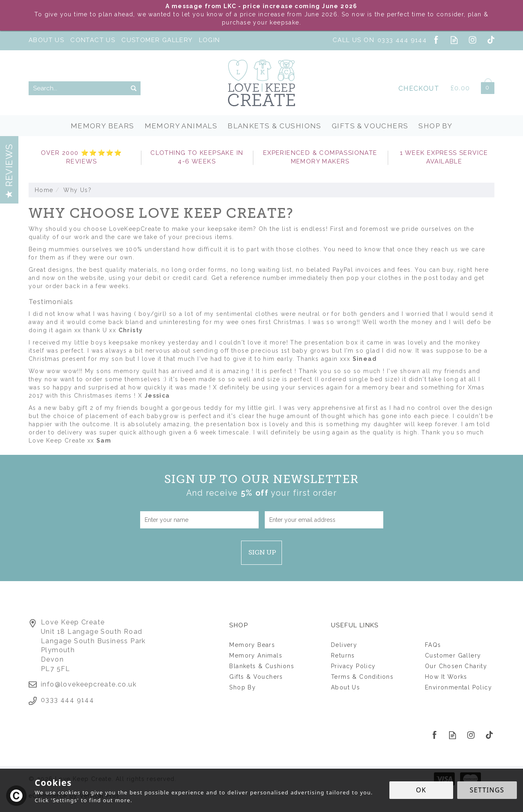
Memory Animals (256, 655)
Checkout (419, 88)
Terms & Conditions (362, 677)
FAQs (433, 645)
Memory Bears (252, 645)
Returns (343, 655)
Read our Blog (454, 40)
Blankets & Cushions (262, 666)
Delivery (344, 645)
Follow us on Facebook (436, 40)
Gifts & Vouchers (256, 677)
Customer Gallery (453, 655)
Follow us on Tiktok (491, 40)
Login (210, 40)
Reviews (9, 171)
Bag (485, 86)
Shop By (243, 687)
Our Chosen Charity (456, 666)
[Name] (199, 520)
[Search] (78, 88)
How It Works (446, 677)
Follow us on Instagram (473, 40)
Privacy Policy (353, 666)
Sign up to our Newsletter (262, 486)
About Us (345, 687)
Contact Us (93, 40)
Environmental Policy (458, 687)
